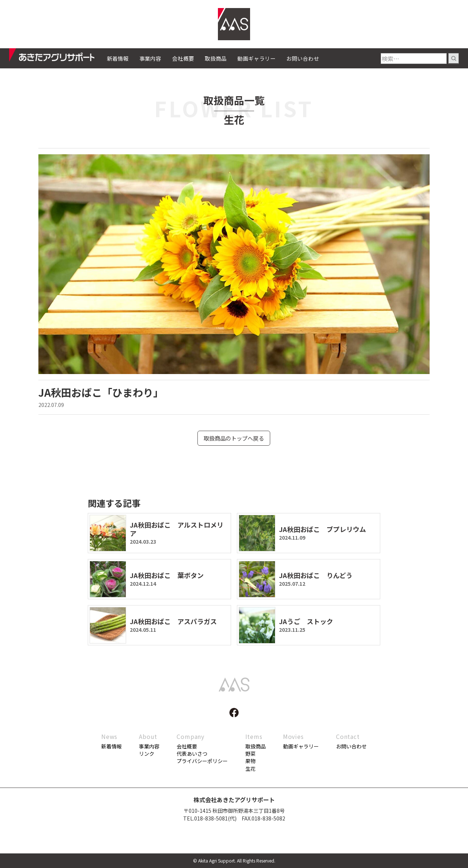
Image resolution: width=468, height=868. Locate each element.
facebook (234, 713)
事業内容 (150, 58)
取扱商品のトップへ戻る (234, 438)
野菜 (250, 754)
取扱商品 (216, 58)
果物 (250, 761)
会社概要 (183, 58)
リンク (147, 754)
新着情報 (118, 58)
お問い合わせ (303, 58)
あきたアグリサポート (58, 57)
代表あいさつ (192, 754)
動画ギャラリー (256, 58)
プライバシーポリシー (202, 761)
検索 (454, 59)
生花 (250, 769)
